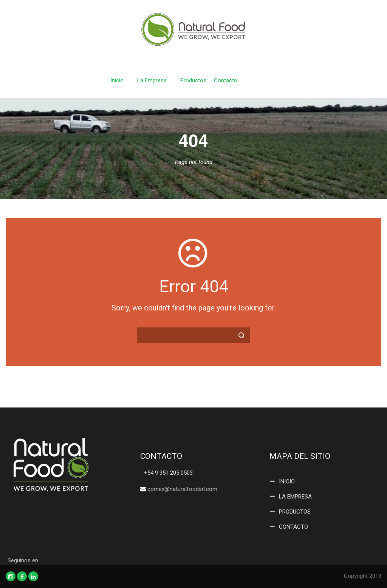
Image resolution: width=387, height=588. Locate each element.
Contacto (226, 81)
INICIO (287, 482)
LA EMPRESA (295, 497)
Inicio (117, 81)
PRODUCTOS (295, 512)
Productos (193, 81)
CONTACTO (293, 527)
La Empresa (152, 81)
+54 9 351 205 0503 (168, 473)
